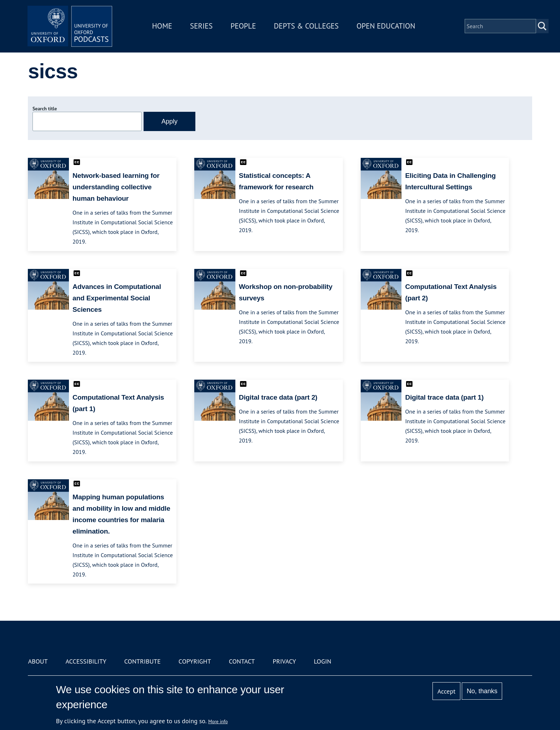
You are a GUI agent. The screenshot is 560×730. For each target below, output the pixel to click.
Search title (45, 109)
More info (218, 721)
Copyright (195, 661)
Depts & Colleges (307, 26)
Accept (447, 691)
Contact (242, 661)
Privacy (284, 661)
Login (323, 661)
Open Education (386, 26)
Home (163, 26)
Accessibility (86, 661)
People (244, 26)
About (38, 661)
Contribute (142, 661)
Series (202, 26)
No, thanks (482, 691)
